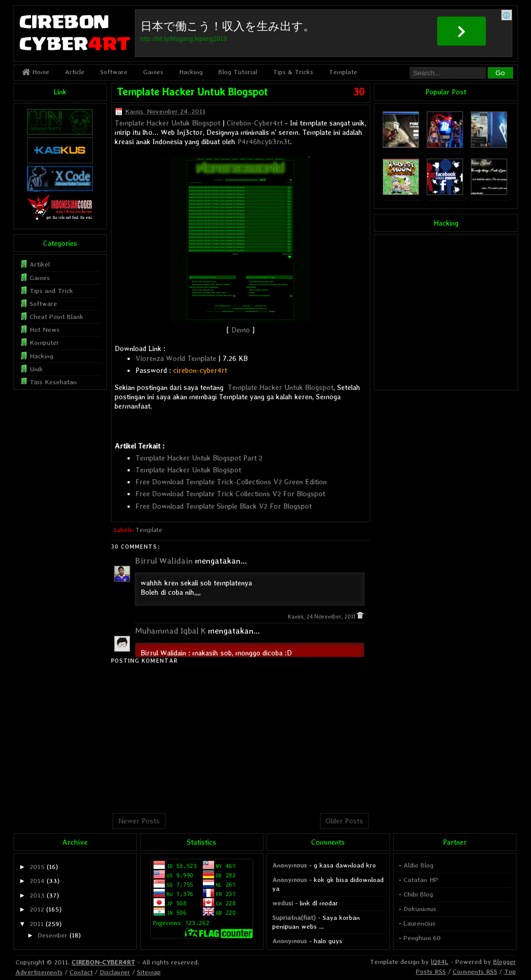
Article (75, 72)
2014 (37, 881)
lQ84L (440, 962)
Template (343, 72)
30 (359, 92)
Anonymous (290, 865)
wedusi (283, 903)
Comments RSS (475, 971)
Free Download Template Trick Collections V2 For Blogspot (230, 494)
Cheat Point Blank (57, 317)
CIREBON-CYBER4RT (103, 962)
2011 (37, 924)
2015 (37, 867)
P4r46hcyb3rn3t (264, 142)
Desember (52, 935)
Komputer (44, 342)
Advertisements (39, 972)
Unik (36, 369)
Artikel (40, 264)
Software (114, 72)
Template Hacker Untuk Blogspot (192, 92)
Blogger (505, 962)
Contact (81, 972)
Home (36, 72)
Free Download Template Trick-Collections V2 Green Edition (231, 482)
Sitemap (149, 972)
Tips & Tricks (293, 72)
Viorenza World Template (176, 358)
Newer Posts (139, 821)
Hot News (45, 330)
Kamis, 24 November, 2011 (322, 617)
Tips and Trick (51, 291)
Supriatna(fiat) (294, 918)
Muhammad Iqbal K (170, 631)
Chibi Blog (418, 894)
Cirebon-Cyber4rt (255, 123)
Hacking (191, 72)
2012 (37, 909)
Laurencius (420, 923)
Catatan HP (421, 880)
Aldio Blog (418, 865)
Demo (241, 330)
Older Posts (344, 821)
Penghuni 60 (422, 938)
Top (510, 971)
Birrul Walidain (164, 561)
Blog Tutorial (238, 72)
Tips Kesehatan (53, 382)
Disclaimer (115, 972)
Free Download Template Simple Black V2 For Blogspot (223, 506)
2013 (37, 895)
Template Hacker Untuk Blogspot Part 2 (199, 458)
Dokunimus (420, 909)
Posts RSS (431, 971)
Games (153, 72)
